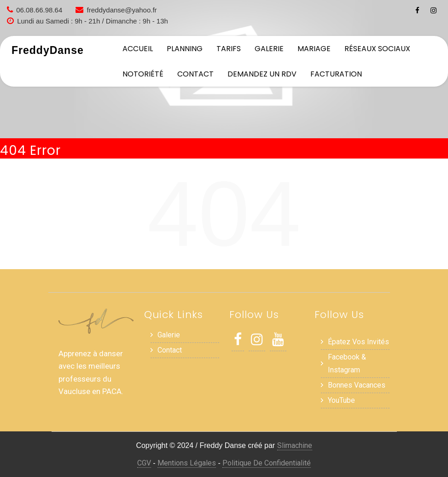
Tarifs (229, 49)
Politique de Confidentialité (267, 463)
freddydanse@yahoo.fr (122, 10)
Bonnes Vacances (357, 385)
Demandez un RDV (262, 74)
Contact (195, 74)
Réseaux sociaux (377, 49)
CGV (144, 463)
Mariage (314, 49)
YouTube (341, 400)
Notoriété (143, 74)
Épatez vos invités (358, 342)
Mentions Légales (187, 463)
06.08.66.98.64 (39, 10)
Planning (185, 49)
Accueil (138, 49)
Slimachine (295, 445)
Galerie (269, 49)
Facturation (336, 74)
